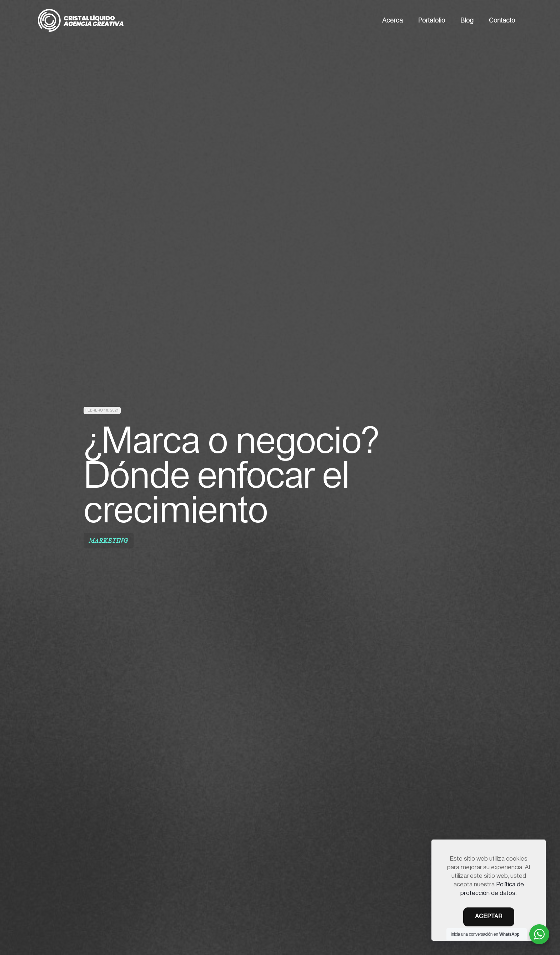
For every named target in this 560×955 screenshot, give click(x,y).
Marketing (109, 541)
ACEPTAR (489, 917)
